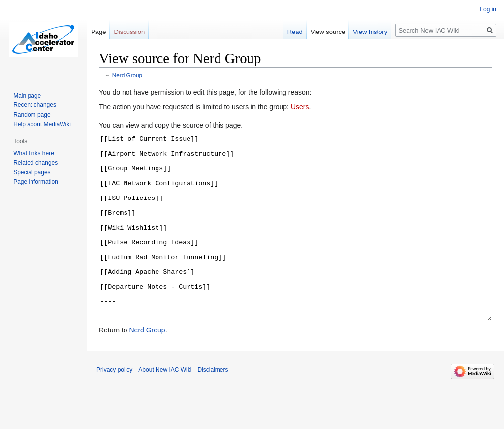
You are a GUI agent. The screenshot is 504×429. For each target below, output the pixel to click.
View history (370, 32)
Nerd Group (127, 75)
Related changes (35, 163)
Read (295, 32)
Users (300, 107)
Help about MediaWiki (42, 124)
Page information (36, 182)
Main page (27, 96)
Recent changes (35, 105)
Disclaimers (213, 407)
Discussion (129, 32)
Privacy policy (114, 407)
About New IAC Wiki (165, 407)
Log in (488, 9)
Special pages (32, 172)
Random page (32, 115)
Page (98, 32)
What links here (34, 153)
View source (328, 32)
